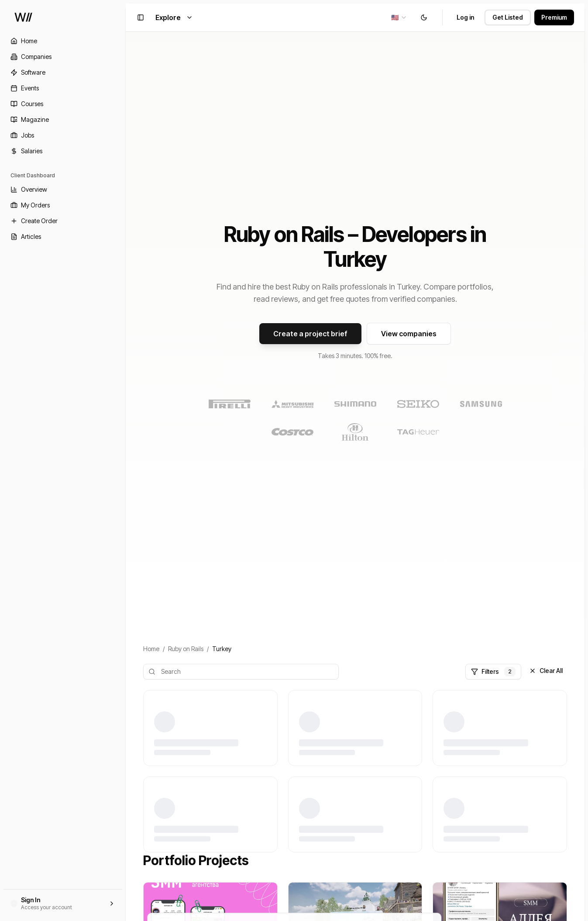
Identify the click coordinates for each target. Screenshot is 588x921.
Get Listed (508, 17)
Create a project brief (310, 334)
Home (151, 649)
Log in (465, 17)
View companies (409, 334)
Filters (493, 672)
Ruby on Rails (186, 649)
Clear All (546, 671)
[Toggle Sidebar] (126, 460)
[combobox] (399, 17)
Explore (174, 17)
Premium (554, 17)
